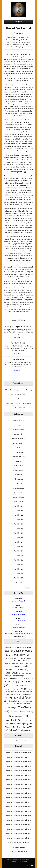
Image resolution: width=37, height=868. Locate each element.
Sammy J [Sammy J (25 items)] (17, 694)
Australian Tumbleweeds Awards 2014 (18, 789)
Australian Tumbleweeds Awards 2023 (18, 829)
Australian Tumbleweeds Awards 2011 (18, 775)
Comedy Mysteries (19, 439)
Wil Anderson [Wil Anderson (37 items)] (13, 730)
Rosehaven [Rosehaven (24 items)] (9, 694)
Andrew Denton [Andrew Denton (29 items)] (21, 647)
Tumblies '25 (18, 578)
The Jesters (28, 47)
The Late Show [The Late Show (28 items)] (18, 716)
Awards (18, 425)
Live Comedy (18, 475)
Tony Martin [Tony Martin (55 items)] (25, 727)
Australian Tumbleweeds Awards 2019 (18, 811)
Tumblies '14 (18, 529)
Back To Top (30, 865)
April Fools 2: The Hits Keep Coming (18, 403)
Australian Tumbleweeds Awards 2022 (18, 825)
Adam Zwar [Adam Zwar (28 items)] (9, 647)
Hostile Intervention (18, 399)
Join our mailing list (11, 634)
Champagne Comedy (19, 847)
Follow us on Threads (19, 627)
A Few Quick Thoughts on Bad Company (18, 390)
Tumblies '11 (18, 515)
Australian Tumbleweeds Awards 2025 (18, 838)
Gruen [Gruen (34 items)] (15, 663)
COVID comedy (19, 452)
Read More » (18, 338)
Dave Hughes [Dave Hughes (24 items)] (9, 661)
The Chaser (25, 45)
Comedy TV (12, 38)
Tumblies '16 (18, 537)
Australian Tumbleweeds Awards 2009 (18, 766)
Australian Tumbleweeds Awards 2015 (18, 793)
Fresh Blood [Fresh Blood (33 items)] (20, 661)
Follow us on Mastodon (18, 621)
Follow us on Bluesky (19, 608)
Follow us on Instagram (18, 614)
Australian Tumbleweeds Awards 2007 (18, 757)
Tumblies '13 (18, 524)
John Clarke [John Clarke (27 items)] (23, 673)
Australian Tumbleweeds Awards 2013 (18, 784)
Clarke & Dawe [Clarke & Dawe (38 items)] (12, 658)
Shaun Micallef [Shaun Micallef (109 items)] (18, 697)
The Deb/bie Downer (18, 408)
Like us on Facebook (18, 601)
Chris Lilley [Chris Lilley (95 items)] (21, 655)
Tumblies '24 (18, 573)
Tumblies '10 (18, 510)
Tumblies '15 (18, 533)
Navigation (19, 22)
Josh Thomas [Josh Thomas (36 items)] (19, 676)
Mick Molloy (17, 45)
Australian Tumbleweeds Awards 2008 (18, 762)
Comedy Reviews (18, 443)
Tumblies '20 (18, 555)
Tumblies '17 (18, 542)
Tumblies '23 (18, 569)
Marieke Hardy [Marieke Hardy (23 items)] (13, 686)
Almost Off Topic (18, 421)
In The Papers (18, 466)
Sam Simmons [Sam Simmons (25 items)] (27, 694)
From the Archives (18, 457)
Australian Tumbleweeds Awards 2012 (18, 780)
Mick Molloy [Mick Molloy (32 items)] (24, 686)
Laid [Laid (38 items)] (26, 678)
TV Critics (19, 582)
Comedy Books (18, 430)
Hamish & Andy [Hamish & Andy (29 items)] (26, 663)
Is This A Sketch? (18, 470)
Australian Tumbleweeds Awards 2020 (18, 816)
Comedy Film (18, 434)
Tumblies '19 (18, 551)
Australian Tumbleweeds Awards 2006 (18, 753)
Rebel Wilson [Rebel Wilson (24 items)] (27, 692)
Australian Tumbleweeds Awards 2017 (18, 802)
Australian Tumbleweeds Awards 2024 (18, 834)
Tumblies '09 (18, 506)
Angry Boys (11, 42)
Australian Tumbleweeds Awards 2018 (18, 807)
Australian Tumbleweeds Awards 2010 (18, 771)
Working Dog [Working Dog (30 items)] (25, 730)
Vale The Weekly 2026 (18, 394)
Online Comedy (18, 479)
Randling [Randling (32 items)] (18, 692)
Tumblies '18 (18, 546)
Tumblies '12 (18, 519)
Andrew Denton (26, 40)
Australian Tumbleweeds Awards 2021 (18, 820)
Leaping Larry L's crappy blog (18, 851)
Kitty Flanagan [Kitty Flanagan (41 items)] (15, 678)
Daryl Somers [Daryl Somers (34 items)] (26, 658)
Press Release (18, 492)
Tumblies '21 (18, 560)
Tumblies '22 (18, 564)
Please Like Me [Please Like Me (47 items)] (19, 689)
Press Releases (18, 497)
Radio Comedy (18, 502)
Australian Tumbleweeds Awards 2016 (18, 798)
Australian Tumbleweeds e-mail (18, 843)
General (18, 461)
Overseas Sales (18, 488)
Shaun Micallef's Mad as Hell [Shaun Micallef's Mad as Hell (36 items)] (16, 701)
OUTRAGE (18, 484)
